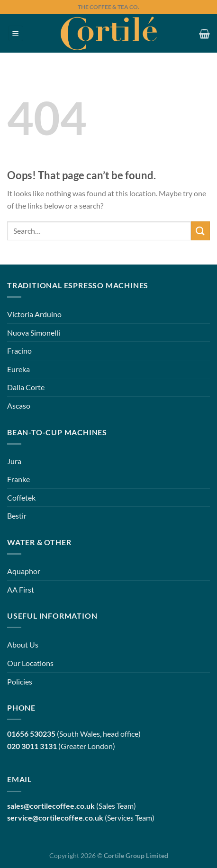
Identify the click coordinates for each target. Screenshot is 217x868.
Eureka (18, 369)
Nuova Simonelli (34, 333)
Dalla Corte (26, 387)
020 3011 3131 (32, 746)
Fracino (19, 351)
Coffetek (21, 498)
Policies (20, 681)
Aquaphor (24, 571)
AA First (21, 589)
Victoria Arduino (34, 314)
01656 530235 (31, 734)
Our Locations (30, 663)
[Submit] (200, 231)
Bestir (17, 516)
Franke (18, 479)
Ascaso (19, 406)
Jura (14, 461)
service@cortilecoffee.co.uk (55, 818)
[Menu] (16, 33)
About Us (23, 644)
